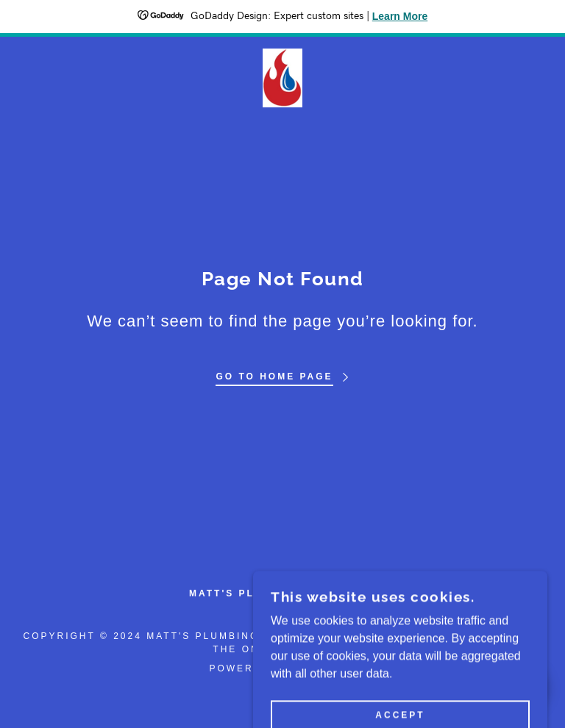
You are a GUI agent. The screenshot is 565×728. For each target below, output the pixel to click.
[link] (282, 78)
